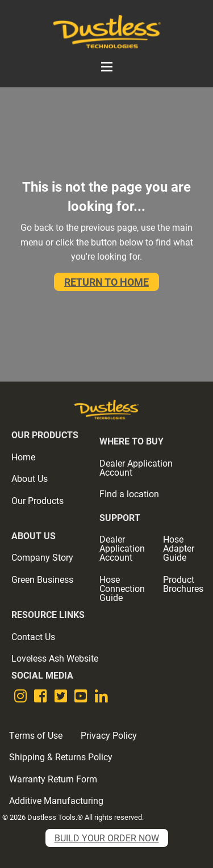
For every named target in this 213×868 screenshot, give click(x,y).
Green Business (42, 579)
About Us (30, 478)
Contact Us (33, 636)
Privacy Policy (109, 735)
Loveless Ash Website (55, 658)
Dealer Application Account (136, 467)
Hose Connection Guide (122, 588)
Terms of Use (36, 735)
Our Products (37, 500)
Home (23, 457)
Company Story (42, 557)
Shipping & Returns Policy (61, 757)
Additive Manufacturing (56, 800)
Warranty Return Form (53, 779)
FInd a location (129, 494)
